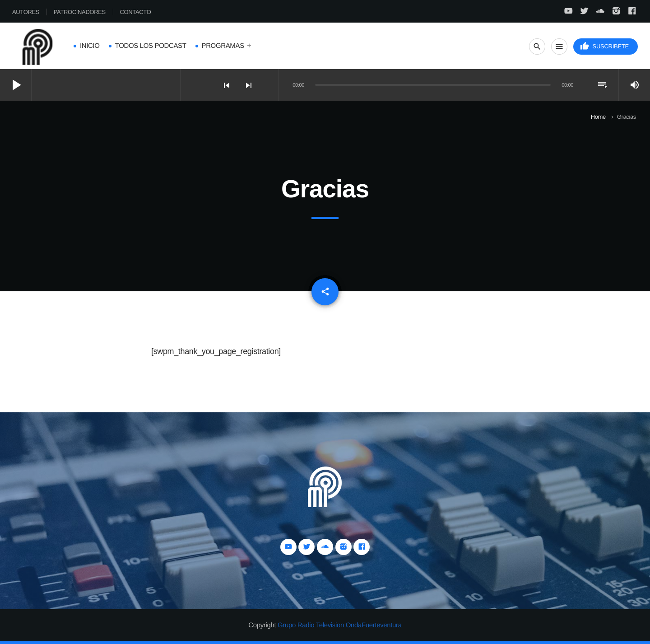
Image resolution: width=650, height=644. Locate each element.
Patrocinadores (80, 12)
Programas (223, 46)
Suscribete (604, 46)
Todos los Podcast (151, 46)
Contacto (136, 12)
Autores (26, 12)
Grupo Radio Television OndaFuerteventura (340, 625)
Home (598, 117)
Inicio (90, 46)
